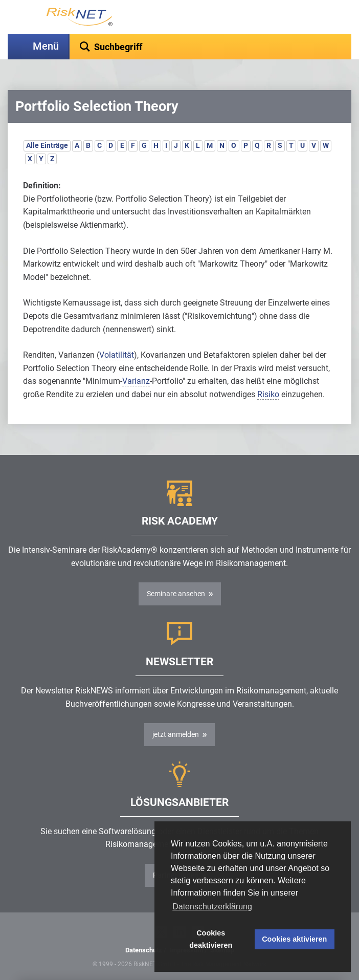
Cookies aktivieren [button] (294, 939)
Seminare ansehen (176, 594)
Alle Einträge (47, 145)
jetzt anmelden (176, 734)
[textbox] (210, 47)
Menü (46, 46)
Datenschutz (144, 950)
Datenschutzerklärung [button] (212, 907)
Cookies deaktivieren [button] (211, 939)
